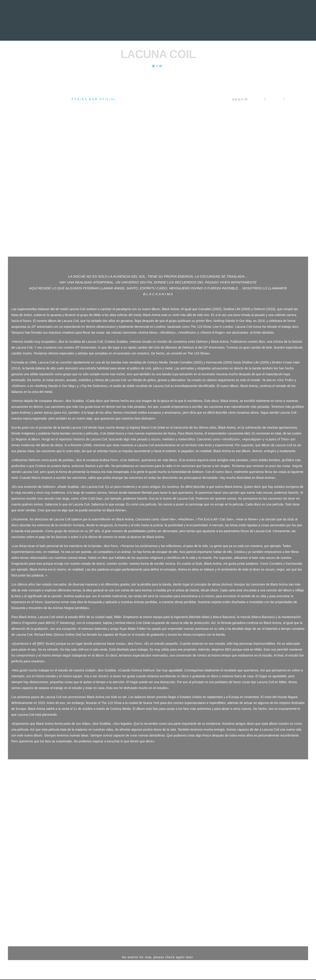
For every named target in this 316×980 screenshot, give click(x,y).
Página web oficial (94, 99)
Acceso (43, 963)
